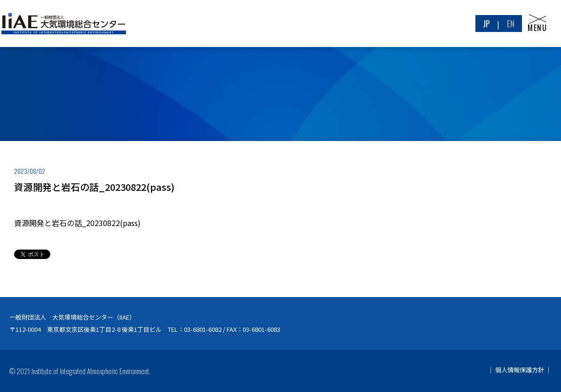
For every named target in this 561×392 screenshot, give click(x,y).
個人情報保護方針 (520, 370)
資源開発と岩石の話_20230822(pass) (77, 223)
